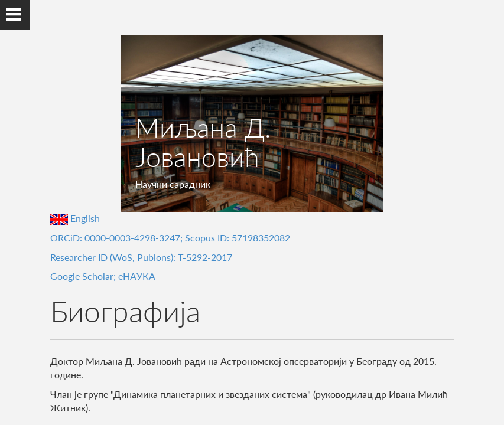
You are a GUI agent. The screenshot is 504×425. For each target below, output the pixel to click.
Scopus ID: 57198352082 (238, 238)
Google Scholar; (84, 276)
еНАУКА (137, 276)
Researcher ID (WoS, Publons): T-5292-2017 (141, 257)
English (75, 218)
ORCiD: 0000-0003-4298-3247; (118, 238)
